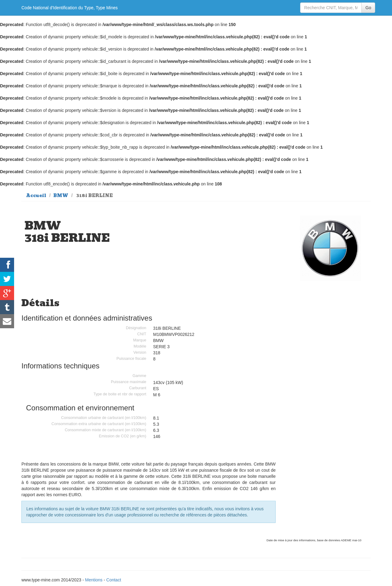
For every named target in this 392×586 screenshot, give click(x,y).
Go (368, 8)
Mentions (94, 580)
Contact (114, 580)
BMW (61, 196)
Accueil (36, 196)
